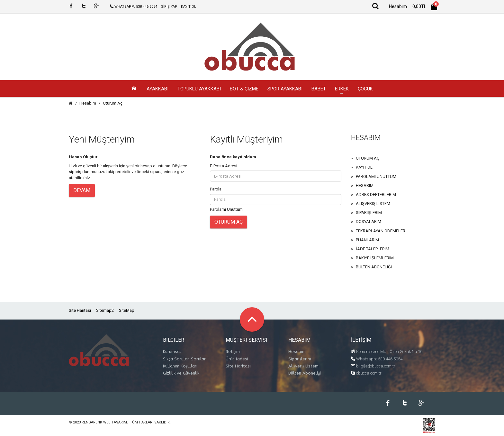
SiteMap (127, 311)
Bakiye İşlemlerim (375, 258)
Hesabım (88, 103)
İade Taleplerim (373, 249)
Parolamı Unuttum (226, 210)
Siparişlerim (369, 213)
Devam (82, 191)
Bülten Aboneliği (374, 267)
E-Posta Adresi (224, 166)
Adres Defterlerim (376, 195)
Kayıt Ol (364, 167)
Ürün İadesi (237, 359)
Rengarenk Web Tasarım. (105, 423)
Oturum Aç (113, 103)
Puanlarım (367, 240)
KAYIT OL (189, 7)
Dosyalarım (369, 222)
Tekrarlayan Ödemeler (381, 231)
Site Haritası (80, 311)
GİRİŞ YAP (169, 7)
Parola (216, 189)
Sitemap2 (105, 311)
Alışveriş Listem (373, 204)
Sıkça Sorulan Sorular (184, 359)
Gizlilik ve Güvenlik (181, 373)
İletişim (233, 352)
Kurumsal (172, 352)
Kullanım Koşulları (180, 366)
